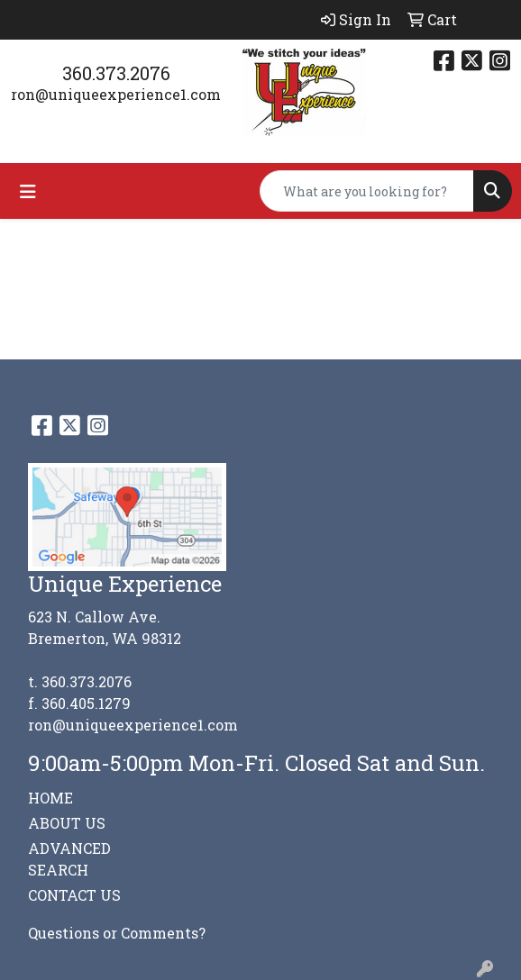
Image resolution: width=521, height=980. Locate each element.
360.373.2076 (116, 73)
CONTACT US (74, 895)
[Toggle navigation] (28, 191)
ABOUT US (67, 823)
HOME (50, 798)
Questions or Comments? (117, 933)
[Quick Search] (367, 191)
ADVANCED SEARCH (69, 859)
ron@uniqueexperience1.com (116, 94)
